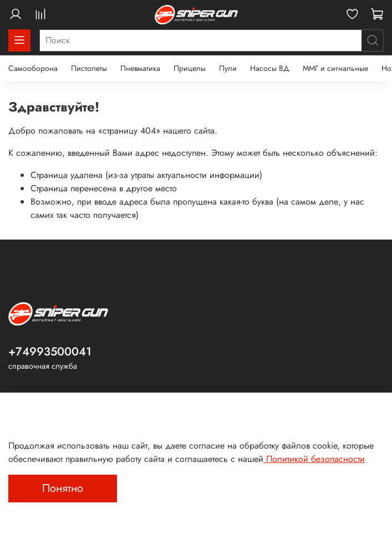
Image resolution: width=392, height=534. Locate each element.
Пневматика (140, 68)
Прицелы (190, 68)
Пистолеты (89, 68)
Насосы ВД (270, 68)
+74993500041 (50, 352)
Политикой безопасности (314, 459)
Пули (228, 68)
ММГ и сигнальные (335, 68)
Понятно (63, 488)
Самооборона (33, 68)
